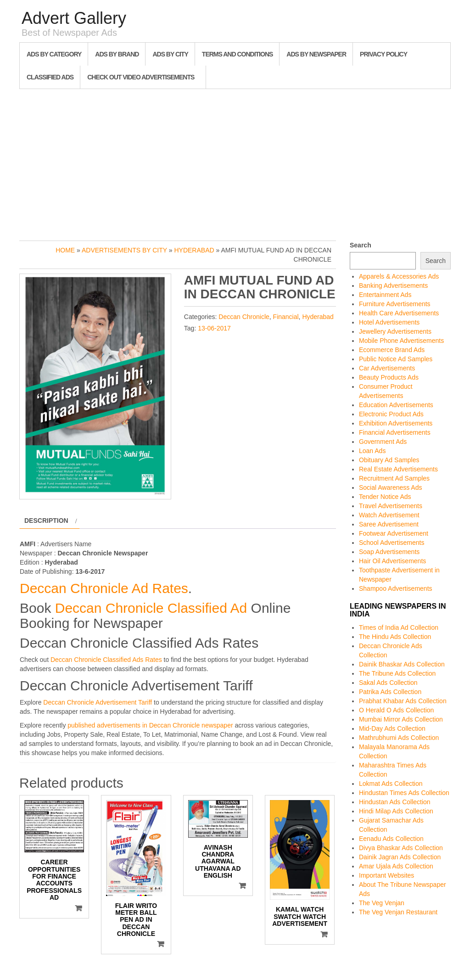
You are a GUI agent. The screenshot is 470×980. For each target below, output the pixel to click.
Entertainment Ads (385, 295)
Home (65, 250)
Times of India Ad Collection (399, 627)
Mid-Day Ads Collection (392, 728)
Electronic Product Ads (391, 414)
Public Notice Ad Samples (396, 359)
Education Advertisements (396, 405)
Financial (286, 317)
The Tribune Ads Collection (397, 673)
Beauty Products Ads (389, 377)
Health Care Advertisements (399, 313)
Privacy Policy (383, 54)
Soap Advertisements (389, 552)
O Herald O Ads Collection (396, 710)
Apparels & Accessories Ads (399, 276)
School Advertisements (392, 543)
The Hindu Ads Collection (395, 637)
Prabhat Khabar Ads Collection (403, 701)
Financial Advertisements (395, 432)
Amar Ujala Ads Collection (396, 866)
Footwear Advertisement (394, 533)
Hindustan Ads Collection (395, 802)
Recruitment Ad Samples (394, 478)
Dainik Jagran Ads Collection (400, 857)
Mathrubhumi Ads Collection (399, 738)
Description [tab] (46, 521)
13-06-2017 (214, 328)
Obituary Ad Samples (389, 460)
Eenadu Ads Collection (391, 839)
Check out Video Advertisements (141, 77)
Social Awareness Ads (391, 487)
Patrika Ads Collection (390, 692)
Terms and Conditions (237, 54)
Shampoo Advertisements (396, 588)
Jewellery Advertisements (395, 331)
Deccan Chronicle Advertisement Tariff (98, 702)
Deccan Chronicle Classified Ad (151, 608)
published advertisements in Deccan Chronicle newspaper (150, 725)
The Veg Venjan (382, 903)
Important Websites (386, 875)
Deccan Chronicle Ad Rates (104, 588)
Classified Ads (50, 77)
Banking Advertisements (393, 286)
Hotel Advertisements (389, 322)
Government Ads (383, 442)
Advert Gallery (74, 18)
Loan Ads (372, 451)
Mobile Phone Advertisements (401, 341)
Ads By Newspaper (316, 54)
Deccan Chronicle (244, 317)
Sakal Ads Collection (388, 683)
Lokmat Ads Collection (391, 784)
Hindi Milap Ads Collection (396, 811)
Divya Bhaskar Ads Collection (401, 848)
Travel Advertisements (391, 506)
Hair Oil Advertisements (392, 561)
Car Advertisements (387, 368)
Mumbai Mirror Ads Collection (401, 719)
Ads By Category (54, 54)
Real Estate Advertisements (398, 469)
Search (361, 245)
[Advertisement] (235, 162)
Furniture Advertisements (395, 304)
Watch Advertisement (389, 515)
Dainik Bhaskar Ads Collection (402, 664)
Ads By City (170, 54)
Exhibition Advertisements (396, 423)
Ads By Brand (117, 54)
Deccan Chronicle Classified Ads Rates (106, 660)
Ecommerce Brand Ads (392, 350)
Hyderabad (194, 250)
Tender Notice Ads (385, 497)
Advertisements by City (124, 250)
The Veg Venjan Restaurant (398, 912)
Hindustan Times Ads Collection (404, 793)
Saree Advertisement (389, 524)
